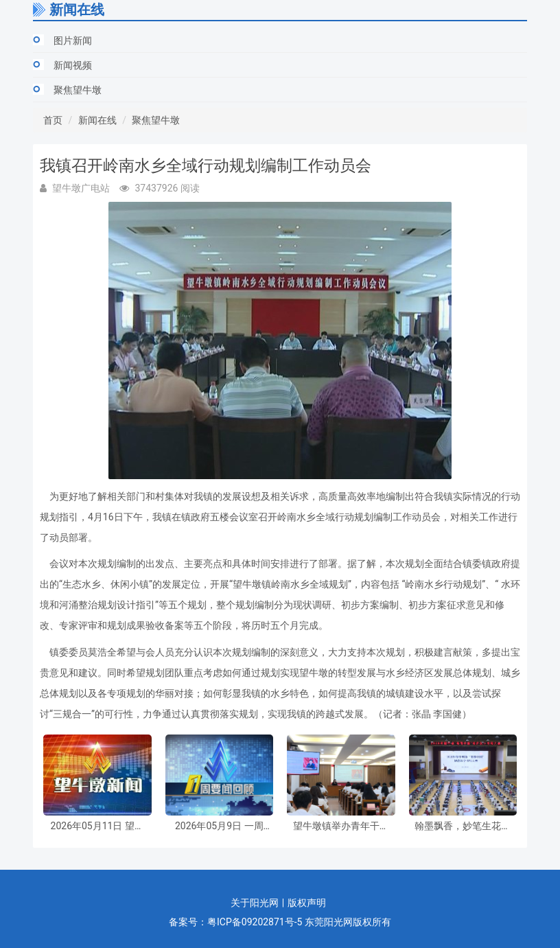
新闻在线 (97, 120)
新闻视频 (73, 65)
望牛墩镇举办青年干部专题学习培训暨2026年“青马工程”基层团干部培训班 (341, 826)
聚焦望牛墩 (78, 90)
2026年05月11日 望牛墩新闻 (97, 826)
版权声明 (307, 903)
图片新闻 (73, 41)
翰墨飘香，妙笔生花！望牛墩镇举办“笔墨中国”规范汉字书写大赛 (463, 826)
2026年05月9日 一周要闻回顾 (219, 826)
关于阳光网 (255, 903)
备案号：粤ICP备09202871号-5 (235, 922)
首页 (53, 120)
